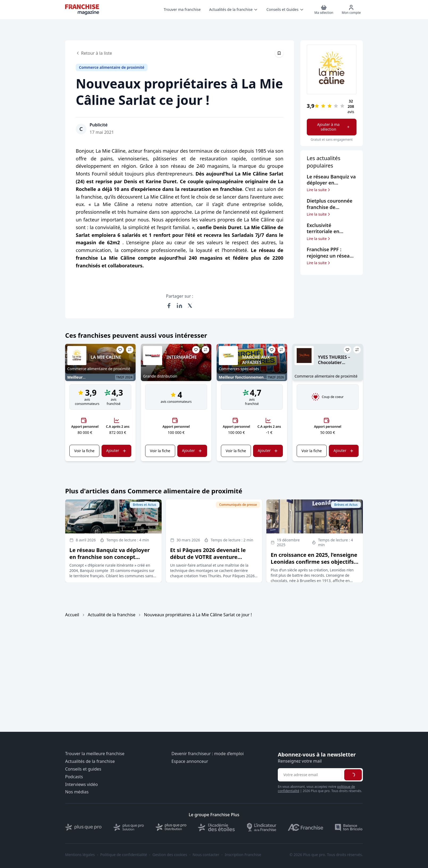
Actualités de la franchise (90, 761)
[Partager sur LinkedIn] (179, 306)
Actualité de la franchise (112, 615)
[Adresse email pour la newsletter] (310, 775)
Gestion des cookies (170, 855)
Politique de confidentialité (124, 855)
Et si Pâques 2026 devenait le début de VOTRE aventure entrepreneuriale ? (208, 557)
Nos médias (77, 792)
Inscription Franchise (243, 855)
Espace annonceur (190, 761)
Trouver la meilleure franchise (95, 754)
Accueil (72, 615)
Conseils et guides (83, 769)
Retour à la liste (94, 53)
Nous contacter (206, 855)
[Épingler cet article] (279, 53)
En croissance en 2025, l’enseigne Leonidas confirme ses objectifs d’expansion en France (314, 562)
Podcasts (74, 777)
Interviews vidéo (81, 784)
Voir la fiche (84, 451)
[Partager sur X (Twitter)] (190, 306)
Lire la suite (319, 190)
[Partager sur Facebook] (169, 306)
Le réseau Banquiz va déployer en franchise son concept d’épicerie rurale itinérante (110, 557)
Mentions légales (80, 855)
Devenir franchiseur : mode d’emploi (208, 754)
